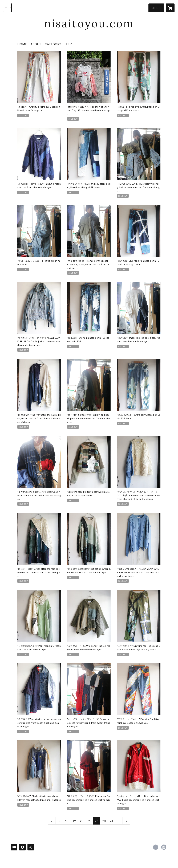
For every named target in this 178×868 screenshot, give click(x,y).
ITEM (69, 44)
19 (74, 821)
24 (111, 821)
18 (67, 821)
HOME (22, 44)
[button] (156, 8)
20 (82, 821)
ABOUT (36, 44)
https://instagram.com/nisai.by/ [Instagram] (164, 847)
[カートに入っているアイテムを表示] (170, 8)
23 (104, 821)
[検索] (8, 8)
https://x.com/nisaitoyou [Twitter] (156, 847)
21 (89, 821)
